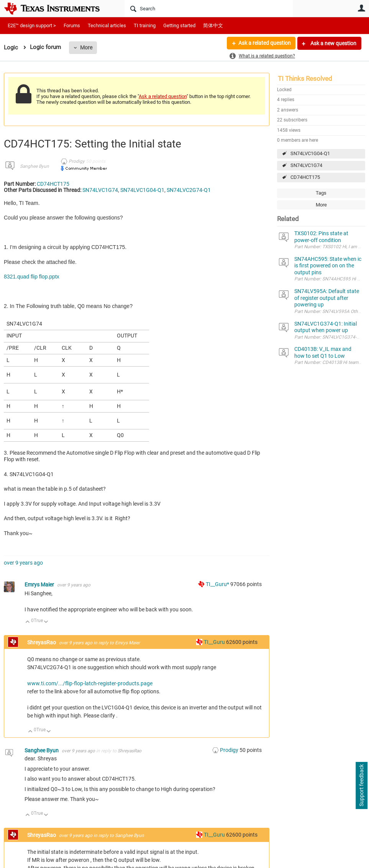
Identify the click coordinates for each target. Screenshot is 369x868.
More (86, 47)
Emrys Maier (40, 585)
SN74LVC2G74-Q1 (189, 190)
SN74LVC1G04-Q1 (310, 153)
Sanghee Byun (34, 166)
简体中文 (213, 25)
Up (28, 622)
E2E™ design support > (32, 25)
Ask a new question (333, 43)
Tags (321, 193)
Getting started (179, 25)
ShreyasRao (42, 642)
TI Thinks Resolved (305, 79)
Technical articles (107, 25)
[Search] (209, 8)
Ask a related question (264, 43)
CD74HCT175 (305, 177)
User (361, 8)
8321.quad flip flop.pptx (32, 277)
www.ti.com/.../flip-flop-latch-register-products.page (90, 683)
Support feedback (361, 786)
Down (46, 622)
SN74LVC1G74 (306, 165)
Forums (72, 25)
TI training (145, 25)
